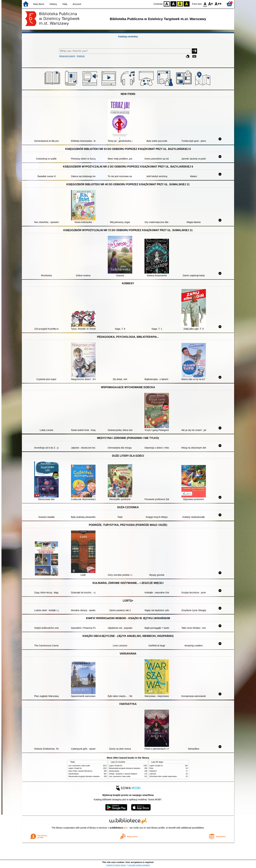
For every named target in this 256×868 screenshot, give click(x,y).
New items (39, 4)
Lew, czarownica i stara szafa (79, 766)
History (53, 4)
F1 (211, 4)
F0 (205, 4)
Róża (151, 768)
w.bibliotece (118, 828)
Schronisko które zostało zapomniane (163, 776)
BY (187, 4)
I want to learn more (116, 865)
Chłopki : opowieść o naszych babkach (123, 774)
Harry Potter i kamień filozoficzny (80, 771)
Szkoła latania (74, 774)
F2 (218, 4)
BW (173, 4)
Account (77, 4)
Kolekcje (81, 56)
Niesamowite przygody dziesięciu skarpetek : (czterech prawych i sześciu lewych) (98, 776)
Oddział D (153, 771)
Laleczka (153, 774)
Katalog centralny (128, 37)
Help (65, 4)
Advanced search (67, 56)
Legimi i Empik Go (75, 768)
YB (180, 4)
